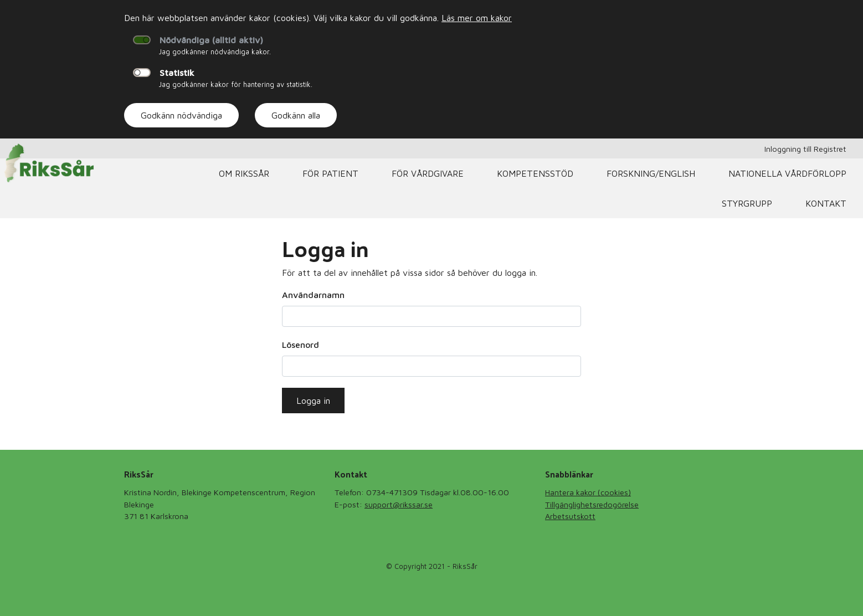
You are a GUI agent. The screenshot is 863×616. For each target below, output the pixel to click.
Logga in (313, 401)
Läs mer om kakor (477, 18)
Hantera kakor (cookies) (588, 492)
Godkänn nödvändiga (181, 115)
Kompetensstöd (535, 173)
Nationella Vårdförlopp (787, 173)
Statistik (177, 73)
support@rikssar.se (399, 504)
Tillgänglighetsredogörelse (592, 504)
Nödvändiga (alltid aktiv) (211, 40)
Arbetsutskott (570, 516)
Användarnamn (313, 295)
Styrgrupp (747, 203)
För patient (330, 173)
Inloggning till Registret (805, 149)
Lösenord (300, 345)
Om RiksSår (244, 173)
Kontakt (826, 203)
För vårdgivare (428, 173)
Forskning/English (651, 173)
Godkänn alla (296, 115)
